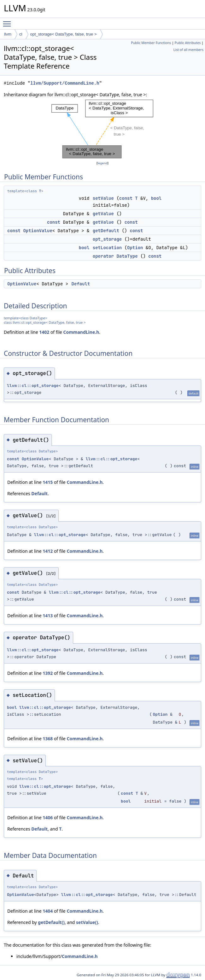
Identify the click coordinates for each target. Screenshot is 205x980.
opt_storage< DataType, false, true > (64, 34)
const (126, 198)
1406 (48, 818)
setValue (103, 198)
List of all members (188, 50)
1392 (48, 673)
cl (21, 34)
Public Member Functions (151, 43)
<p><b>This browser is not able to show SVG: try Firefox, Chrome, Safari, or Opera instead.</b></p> (102, 129)
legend (102, 163)
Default (81, 284)
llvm (8, 34)
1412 (48, 551)
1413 (48, 616)
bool (156, 198)
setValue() (87, 922)
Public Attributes (188, 43)
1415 (48, 482)
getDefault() (51, 922)
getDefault (106, 231)
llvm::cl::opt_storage (33, 386)
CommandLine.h (81, 332)
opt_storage (107, 239)
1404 (48, 911)
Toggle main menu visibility (9, 21)
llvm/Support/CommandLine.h (65, 83)
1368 (48, 739)
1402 (44, 332)
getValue (103, 214)
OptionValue (38, 231)
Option (135, 248)
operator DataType (115, 256)
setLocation (107, 248)
